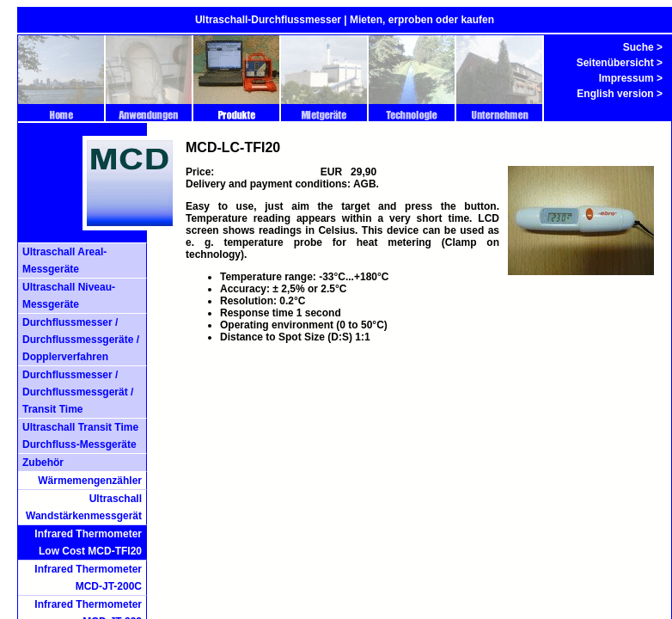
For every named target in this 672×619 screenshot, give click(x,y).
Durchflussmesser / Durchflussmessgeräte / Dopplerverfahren (81, 340)
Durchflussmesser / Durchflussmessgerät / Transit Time (78, 392)
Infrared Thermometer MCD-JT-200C (88, 578)
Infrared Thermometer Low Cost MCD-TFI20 (88, 542)
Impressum (626, 78)
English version (615, 94)
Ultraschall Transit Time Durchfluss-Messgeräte (80, 436)
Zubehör (43, 463)
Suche (638, 47)
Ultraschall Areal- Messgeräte (64, 260)
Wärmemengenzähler (90, 481)
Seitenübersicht (615, 63)
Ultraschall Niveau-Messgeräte (69, 296)
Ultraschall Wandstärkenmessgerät (84, 507)
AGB (365, 184)
